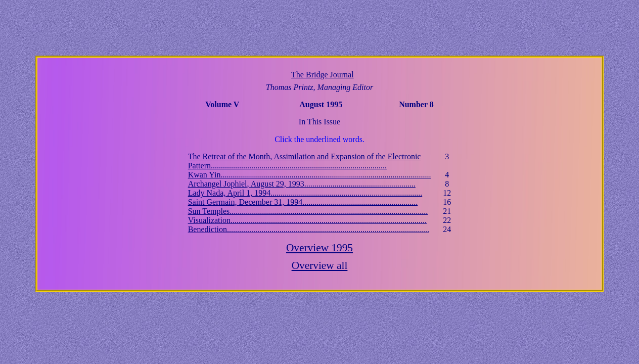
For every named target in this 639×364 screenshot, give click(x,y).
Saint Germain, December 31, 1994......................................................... (303, 202)
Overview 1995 (319, 248)
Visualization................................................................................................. (307, 220)
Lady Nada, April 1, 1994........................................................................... (305, 193)
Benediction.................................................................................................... (309, 229)
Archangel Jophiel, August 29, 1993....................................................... (302, 184)
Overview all (320, 265)
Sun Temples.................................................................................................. (308, 211)
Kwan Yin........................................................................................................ (310, 175)
